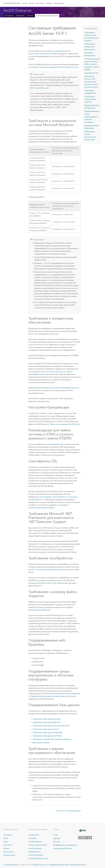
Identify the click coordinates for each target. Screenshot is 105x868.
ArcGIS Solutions (35, 851)
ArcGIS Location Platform (38, 844)
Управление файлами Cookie (59, 864)
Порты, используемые (65, 424)
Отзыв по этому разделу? (70, 810)
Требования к (52, 739)
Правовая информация (78, 864)
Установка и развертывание (47, 16)
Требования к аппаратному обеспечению (90, 47)
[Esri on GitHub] (87, 837)
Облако (49, 3)
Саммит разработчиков (63, 848)
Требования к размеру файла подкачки (90, 99)
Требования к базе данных (46, 718)
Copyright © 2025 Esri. (11, 864)
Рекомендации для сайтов (57, 387)
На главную (9, 16)
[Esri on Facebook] (83, 837)
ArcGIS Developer (35, 848)
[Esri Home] (83, 830)
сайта (42, 88)
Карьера (57, 838)
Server (6, 841)
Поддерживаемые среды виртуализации (47, 696)
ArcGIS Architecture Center (39, 858)
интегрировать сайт (55, 444)
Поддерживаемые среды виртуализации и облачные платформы (92, 117)
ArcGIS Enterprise (12, 3)
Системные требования (58, 67)
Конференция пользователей (65, 844)
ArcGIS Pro (32, 838)
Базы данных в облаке (41, 742)
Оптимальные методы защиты (41, 507)
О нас (56, 834)
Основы (30, 16)
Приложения (59, 3)
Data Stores (40, 3)
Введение (20, 16)
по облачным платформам (62, 693)
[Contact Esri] (90, 837)
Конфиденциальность (40, 864)
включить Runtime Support (50, 569)
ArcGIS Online (34, 834)
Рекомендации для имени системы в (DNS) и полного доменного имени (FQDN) (92, 64)
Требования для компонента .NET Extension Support (91, 82)
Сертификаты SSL (91, 73)
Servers (31, 3)
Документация (9, 854)
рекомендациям (39, 609)
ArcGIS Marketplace (36, 854)
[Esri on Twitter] (80, 837)
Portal (25, 3)
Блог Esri (57, 841)
